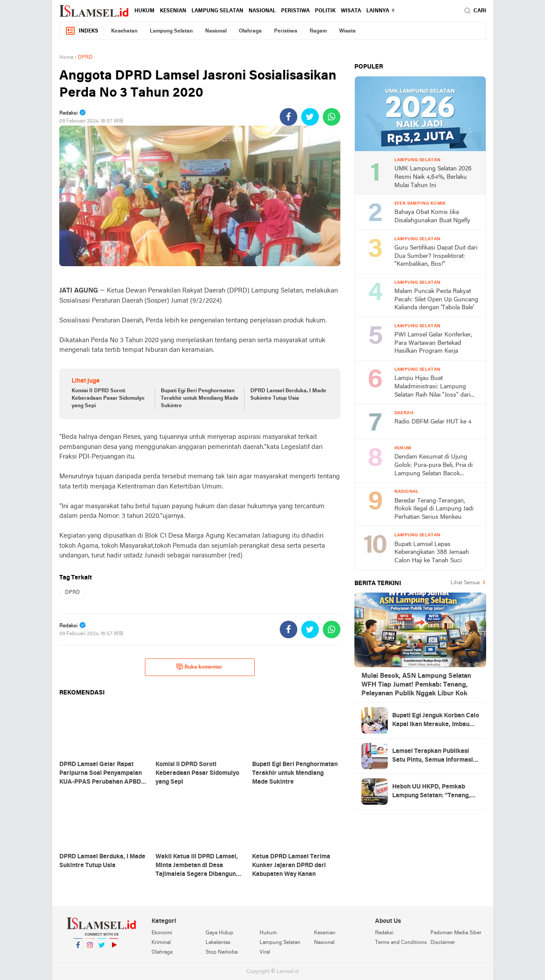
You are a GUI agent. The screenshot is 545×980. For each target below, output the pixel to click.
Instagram (90, 949)
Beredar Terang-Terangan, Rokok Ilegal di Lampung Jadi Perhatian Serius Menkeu (434, 509)
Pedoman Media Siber (456, 933)
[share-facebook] (289, 117)
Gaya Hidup (219, 933)
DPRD (72, 593)
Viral (265, 952)
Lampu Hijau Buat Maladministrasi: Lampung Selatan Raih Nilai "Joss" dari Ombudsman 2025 (432, 387)
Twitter (102, 949)
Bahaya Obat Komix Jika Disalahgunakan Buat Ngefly (432, 217)
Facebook (78, 949)
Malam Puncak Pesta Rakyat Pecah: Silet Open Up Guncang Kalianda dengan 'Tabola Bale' (436, 300)
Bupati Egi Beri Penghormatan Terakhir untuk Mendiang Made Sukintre (200, 398)
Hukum (144, 11)
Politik (325, 11)
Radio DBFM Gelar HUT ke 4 (433, 422)
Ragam (318, 31)
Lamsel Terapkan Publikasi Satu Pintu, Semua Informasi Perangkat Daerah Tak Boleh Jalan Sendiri (433, 756)
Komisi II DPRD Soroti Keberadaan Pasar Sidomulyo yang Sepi (108, 398)
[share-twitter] (310, 117)
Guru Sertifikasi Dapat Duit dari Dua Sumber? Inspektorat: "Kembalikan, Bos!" (436, 256)
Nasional (262, 11)
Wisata (351, 11)
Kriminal (161, 943)
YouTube (114, 949)
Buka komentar (199, 667)
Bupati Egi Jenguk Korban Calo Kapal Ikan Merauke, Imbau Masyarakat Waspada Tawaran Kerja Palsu (436, 721)
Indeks (82, 31)
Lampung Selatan (217, 11)
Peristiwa (295, 11)
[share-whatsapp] (332, 117)
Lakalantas (218, 943)
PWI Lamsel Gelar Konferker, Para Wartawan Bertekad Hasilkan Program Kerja (433, 343)
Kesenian (173, 11)
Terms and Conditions (401, 943)
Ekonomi (162, 933)
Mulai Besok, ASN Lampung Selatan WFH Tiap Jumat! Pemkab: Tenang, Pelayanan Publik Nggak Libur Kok (416, 685)
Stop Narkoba (222, 952)
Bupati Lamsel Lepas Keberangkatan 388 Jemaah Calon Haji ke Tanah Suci (432, 553)
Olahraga (250, 31)
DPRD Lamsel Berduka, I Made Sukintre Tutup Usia (288, 395)
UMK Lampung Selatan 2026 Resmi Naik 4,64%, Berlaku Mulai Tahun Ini (433, 177)
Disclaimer (443, 943)
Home (66, 58)
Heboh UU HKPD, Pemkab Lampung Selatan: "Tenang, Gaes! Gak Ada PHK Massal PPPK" (431, 792)
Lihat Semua (465, 583)
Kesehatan (124, 31)
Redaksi (384, 933)
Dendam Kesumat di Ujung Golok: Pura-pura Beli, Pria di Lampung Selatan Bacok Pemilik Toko (433, 466)
